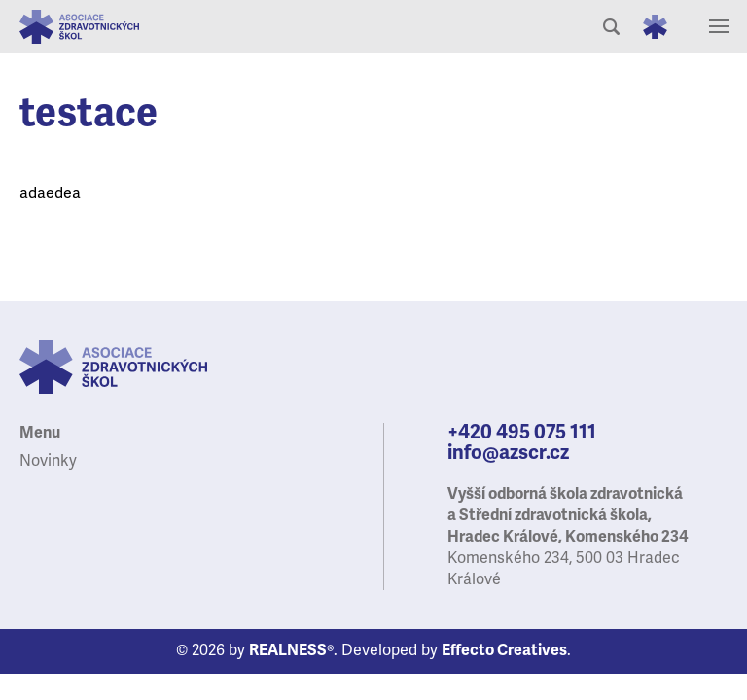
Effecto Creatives (504, 650)
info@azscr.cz (508, 453)
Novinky (48, 461)
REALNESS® (291, 650)
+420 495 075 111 (522, 432)
